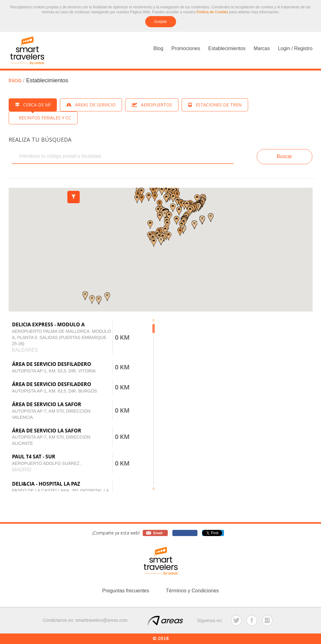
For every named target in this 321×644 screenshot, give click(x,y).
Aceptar (160, 22)
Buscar (285, 156)
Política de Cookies (212, 12)
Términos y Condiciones (192, 591)
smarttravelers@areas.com (101, 620)
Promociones (186, 48)
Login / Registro (295, 48)
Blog (158, 48)
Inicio (15, 80)
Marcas (262, 48)
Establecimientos (227, 48)
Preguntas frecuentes (126, 591)
